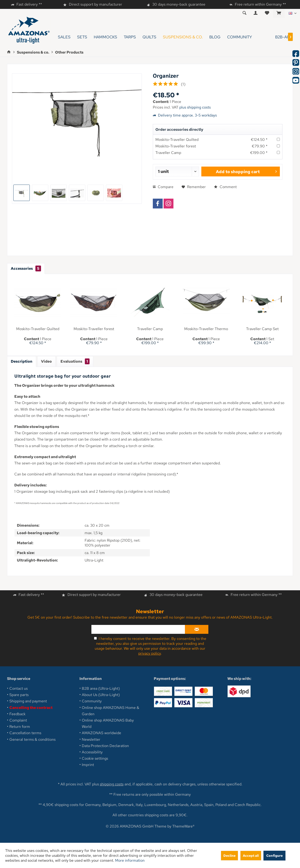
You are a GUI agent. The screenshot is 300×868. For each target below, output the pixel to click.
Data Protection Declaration (105, 746)
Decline (229, 855)
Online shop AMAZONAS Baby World (108, 723)
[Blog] (215, 37)
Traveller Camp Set (262, 329)
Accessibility (92, 752)
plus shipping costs (195, 107)
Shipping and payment (28, 701)
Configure (274, 855)
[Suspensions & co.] (183, 37)
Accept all (251, 855)
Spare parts (19, 695)
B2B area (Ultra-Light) (101, 688)
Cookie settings (95, 758)
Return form (20, 727)
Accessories (26, 268)
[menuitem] (279, 13)
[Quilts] (149, 37)
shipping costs (112, 784)
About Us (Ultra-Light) (101, 695)
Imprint (88, 765)
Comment (225, 187)
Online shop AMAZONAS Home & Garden (111, 711)
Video (46, 361)
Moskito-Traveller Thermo (206, 329)
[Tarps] (130, 37)
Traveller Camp (168, 153)
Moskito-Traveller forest (176, 146)
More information (130, 860)
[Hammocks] (105, 37)
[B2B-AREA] (277, 37)
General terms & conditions (32, 739)
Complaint (18, 720)
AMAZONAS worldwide (101, 733)
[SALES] (64, 37)
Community (92, 701)
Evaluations (75, 361)
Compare (163, 187)
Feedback (17, 714)
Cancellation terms (25, 733)
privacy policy (150, 653)
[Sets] (82, 37)
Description (22, 361)
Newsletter (91, 739)
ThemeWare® (183, 826)
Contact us (19, 688)
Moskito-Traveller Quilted (177, 140)
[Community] (240, 37)
